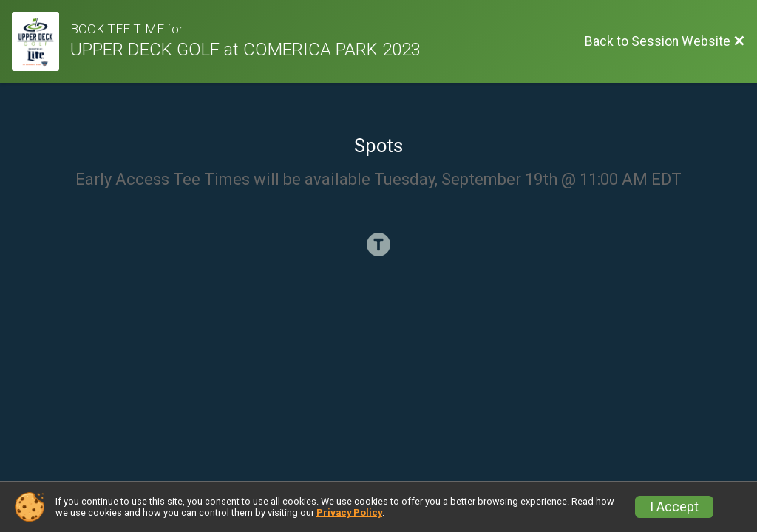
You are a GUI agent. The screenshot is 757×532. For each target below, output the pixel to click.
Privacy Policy (349, 512)
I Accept (674, 507)
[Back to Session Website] (665, 41)
